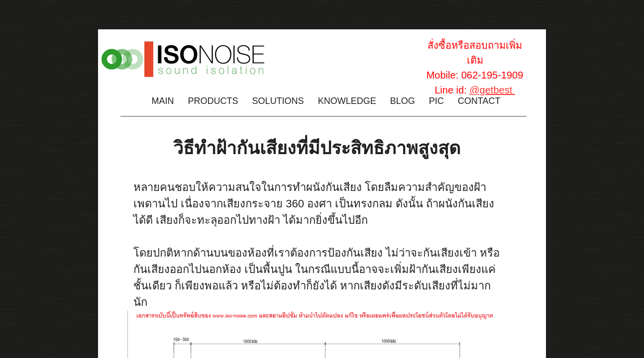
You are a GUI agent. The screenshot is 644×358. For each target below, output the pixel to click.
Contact (479, 101)
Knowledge (347, 101)
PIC (436, 101)
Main (163, 101)
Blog (403, 101)
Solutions (278, 101)
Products (213, 101)
